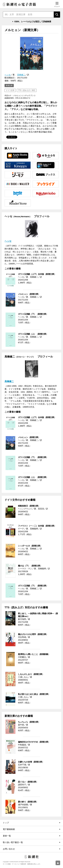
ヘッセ (8, 75)
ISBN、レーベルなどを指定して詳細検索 (33, 22)
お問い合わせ (9, 849)
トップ (6, 823)
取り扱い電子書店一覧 (13, 842)
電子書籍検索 (9, 829)
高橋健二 (21, 75)
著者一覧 (7, 836)
